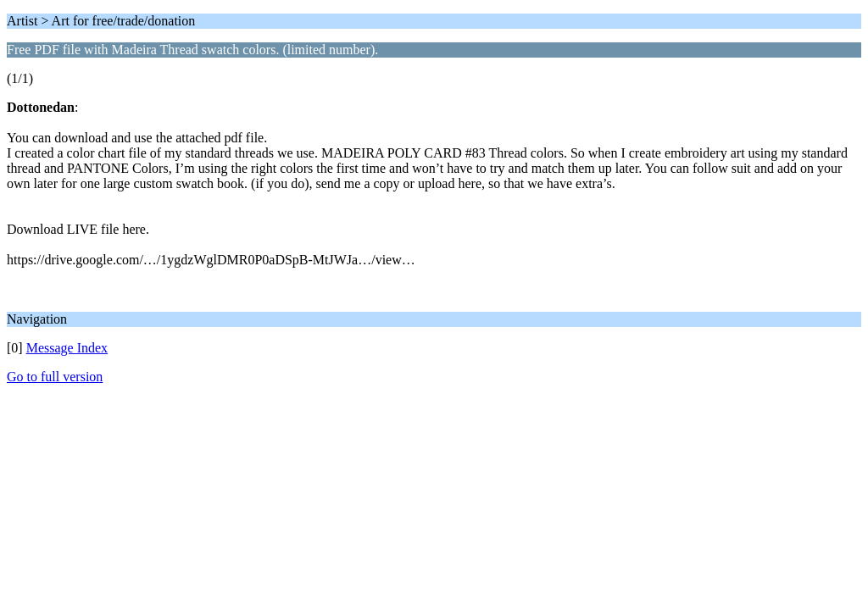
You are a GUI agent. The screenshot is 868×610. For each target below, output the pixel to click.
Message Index (67, 348)
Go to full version (55, 377)
